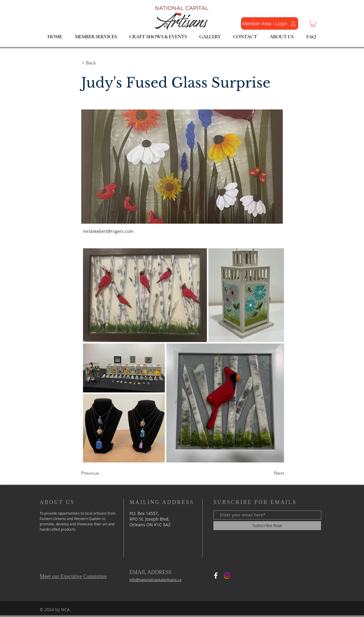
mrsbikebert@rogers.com (108, 231)
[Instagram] (227, 575)
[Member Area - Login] (270, 23)
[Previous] (101, 473)
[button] (313, 24)
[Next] (269, 473)
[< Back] (101, 63)
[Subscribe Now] (267, 526)
